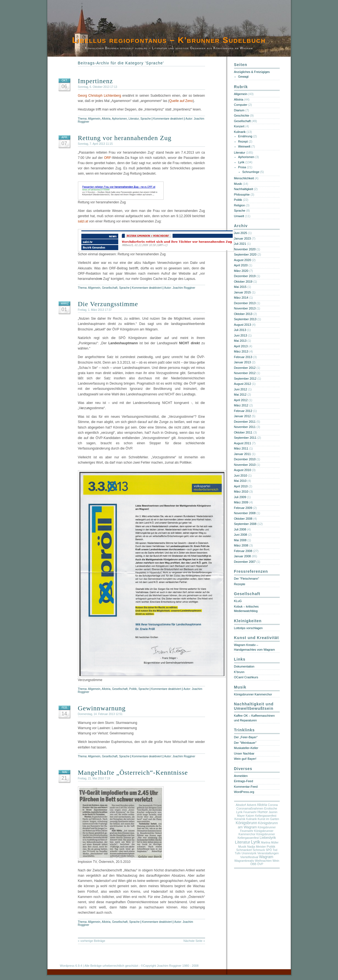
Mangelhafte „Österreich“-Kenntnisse (133, 773)
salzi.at (83, 221)
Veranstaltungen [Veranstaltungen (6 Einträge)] (268, 853)
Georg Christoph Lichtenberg (100, 96)
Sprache (146, 119)
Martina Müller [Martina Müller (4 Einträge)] (270, 843)
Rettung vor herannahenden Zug (125, 138)
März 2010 (241, 492)
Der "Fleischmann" (247, 579)
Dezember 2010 (245, 459)
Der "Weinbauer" (245, 743)
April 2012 (241, 400)
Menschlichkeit (244, 178)
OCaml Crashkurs (246, 677)
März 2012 (241, 405)
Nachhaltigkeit (244, 189)
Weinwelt (244, 146)
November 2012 (245, 373)
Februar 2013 (243, 357)
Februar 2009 (243, 508)
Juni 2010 (241, 475)
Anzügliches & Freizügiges (252, 72)
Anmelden (241, 776)
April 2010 (241, 486)
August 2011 (243, 443)
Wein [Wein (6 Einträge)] (276, 861)
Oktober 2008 (243, 519)
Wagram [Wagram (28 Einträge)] (266, 857)
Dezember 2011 (245, 422)
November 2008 (245, 513)
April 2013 (241, 346)
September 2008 (245, 524)
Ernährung (245, 136)
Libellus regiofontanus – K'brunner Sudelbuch (169, 40)
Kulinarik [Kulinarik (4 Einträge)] (251, 819)
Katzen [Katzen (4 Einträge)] (250, 816)
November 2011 (245, 427)
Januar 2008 (243, 556)
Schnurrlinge (251, 172)
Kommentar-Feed (246, 787)
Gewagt (243, 77)
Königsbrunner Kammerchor (253, 694)
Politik (133, 689)
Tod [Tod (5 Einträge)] (275, 850)
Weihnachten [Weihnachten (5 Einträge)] (263, 861)
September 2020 (245, 254)
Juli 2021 (240, 244)
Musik (238, 184)
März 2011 (241, 448)
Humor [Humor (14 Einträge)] (263, 812)
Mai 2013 (240, 341)
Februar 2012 (243, 411)
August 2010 (243, 470)
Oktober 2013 (243, 314)
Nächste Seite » (194, 941)
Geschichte (242, 115)
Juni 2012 (241, 389)
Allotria (106, 119)
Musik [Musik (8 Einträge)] (242, 847)
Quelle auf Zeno (181, 101)
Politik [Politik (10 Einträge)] (271, 846)
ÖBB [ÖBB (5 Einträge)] (253, 864)
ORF (107, 158)
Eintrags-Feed (244, 781)
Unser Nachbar (244, 753)
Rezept (243, 141)
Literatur (134, 119)
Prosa (242, 167)
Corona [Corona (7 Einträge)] (273, 805)
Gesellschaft (110, 288)
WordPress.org (244, 792)
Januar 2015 (243, 292)
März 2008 (241, 545)
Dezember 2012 (245, 368)
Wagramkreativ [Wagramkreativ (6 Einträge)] (244, 861)
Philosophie (242, 195)
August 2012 (243, 384)
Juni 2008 (241, 535)
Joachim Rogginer (184, 288)
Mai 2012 (240, 395)
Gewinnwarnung (102, 708)
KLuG (238, 601)
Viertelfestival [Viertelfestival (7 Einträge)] (249, 857)
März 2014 (241, 298)
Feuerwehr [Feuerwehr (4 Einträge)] (250, 812)
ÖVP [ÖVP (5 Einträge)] (260, 864)
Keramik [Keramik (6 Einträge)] (240, 819)
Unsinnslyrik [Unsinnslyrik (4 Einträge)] (249, 853)
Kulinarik (240, 132)
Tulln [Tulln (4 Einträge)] (238, 853)
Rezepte (240, 584)
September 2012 (245, 379)
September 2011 (245, 438)
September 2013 (245, 319)
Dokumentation (244, 666)
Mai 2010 (240, 481)
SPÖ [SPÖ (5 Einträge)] (269, 850)
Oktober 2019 (243, 282)
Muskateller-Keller (246, 748)
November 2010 (245, 465)
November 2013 (245, 308)
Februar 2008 (243, 551)
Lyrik (241, 162)
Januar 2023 (243, 238)
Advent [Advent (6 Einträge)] (251, 805)
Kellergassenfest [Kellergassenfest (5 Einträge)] (266, 816)
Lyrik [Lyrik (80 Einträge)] (256, 842)
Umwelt (239, 216)
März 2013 (241, 351)
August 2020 (243, 260)
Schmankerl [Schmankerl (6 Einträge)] (244, 850)
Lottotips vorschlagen (248, 628)
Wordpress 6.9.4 (71, 966)
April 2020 (241, 265)
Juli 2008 (240, 529)
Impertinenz (95, 81)
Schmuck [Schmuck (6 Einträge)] (259, 850)
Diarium (239, 110)
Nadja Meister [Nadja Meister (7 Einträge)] (256, 847)
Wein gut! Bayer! (245, 759)
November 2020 (245, 249)
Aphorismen (119, 119)
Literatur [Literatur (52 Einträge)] (243, 842)
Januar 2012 (243, 416)
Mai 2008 (240, 540)
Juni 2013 (241, 335)
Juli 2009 (240, 497)
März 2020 (241, 271)
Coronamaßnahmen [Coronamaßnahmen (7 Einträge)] (250, 808)
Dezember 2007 (245, 562)
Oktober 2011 (243, 432)
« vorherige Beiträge (92, 941)
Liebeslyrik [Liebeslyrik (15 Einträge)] (268, 838)
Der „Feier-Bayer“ (246, 737)
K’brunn (239, 672)
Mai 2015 (240, 287)
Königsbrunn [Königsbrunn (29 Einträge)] (247, 823)
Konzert (239, 126)
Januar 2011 (243, 454)
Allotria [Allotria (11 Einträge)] (262, 805)
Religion (240, 205)
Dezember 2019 (245, 276)
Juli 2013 (240, 330)
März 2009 (241, 502)
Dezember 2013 (245, 303)
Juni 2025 (241, 233)
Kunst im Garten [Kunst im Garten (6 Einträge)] (268, 819)
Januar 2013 (243, 362)
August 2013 (243, 325)
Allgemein (94, 119)
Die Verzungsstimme (108, 304)
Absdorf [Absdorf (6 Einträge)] (241, 805)
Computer (241, 105)
